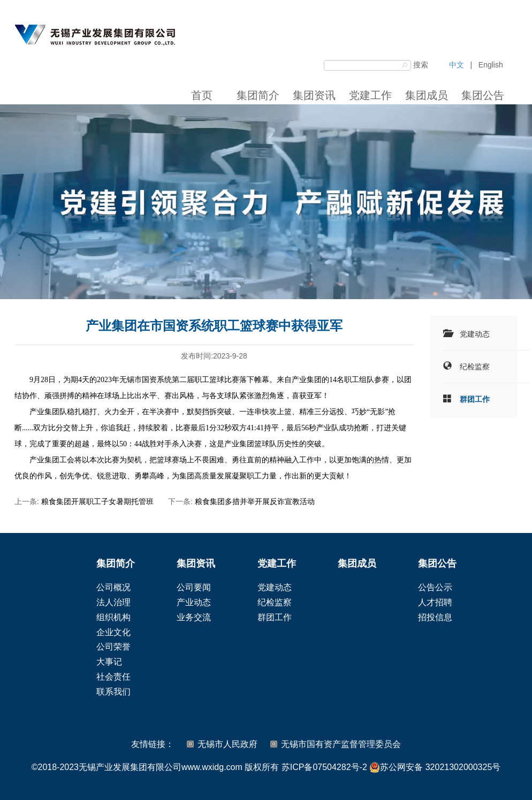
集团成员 (427, 95)
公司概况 (113, 587)
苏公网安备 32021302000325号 (435, 767)
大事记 (109, 662)
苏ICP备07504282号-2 (324, 767)
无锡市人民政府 (227, 744)
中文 (457, 65)
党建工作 (370, 95)
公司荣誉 (113, 647)
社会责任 (113, 677)
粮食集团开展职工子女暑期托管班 (97, 501)
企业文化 (113, 632)
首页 (202, 95)
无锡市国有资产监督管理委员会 (341, 744)
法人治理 (113, 602)
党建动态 (475, 334)
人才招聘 (435, 602)
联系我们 (113, 692)
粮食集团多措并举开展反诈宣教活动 (255, 501)
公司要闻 (194, 587)
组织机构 (113, 617)
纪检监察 (475, 367)
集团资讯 (314, 95)
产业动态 (194, 602)
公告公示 (435, 587)
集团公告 (483, 95)
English (491, 65)
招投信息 (435, 617)
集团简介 (258, 95)
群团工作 (475, 399)
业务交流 (194, 617)
